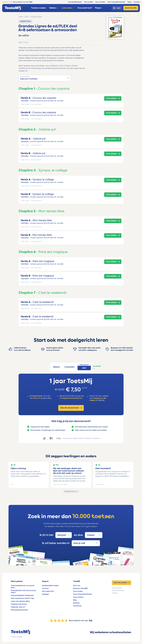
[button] (45, 78)
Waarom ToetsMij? (80, 588)
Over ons (77, 586)
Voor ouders (78, 591)
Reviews (76, 603)
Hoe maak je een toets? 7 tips (23, 598)
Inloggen (46, 594)
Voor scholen (78, 597)
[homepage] (13, 8)
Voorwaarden (117, 588)
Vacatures (77, 606)
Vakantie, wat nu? (18, 607)
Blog (75, 600)
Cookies (115, 593)
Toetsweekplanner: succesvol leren (23, 587)
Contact (45, 588)
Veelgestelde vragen (50, 586)
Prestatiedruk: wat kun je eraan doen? (23, 592)
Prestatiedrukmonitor (19, 610)
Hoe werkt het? (48, 591)
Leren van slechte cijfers (20, 601)
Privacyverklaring (118, 590)
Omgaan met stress (19, 604)
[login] (117, 8)
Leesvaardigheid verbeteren (22, 595)
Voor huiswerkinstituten (83, 594)
